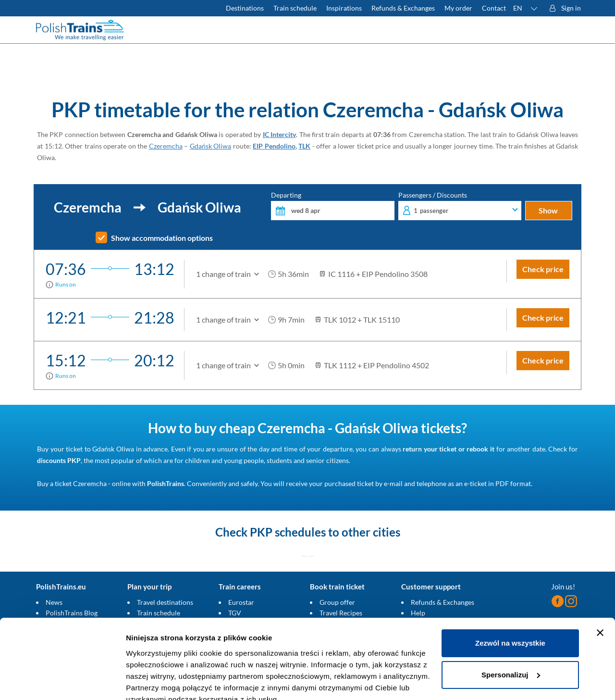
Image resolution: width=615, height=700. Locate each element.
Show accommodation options (162, 238)
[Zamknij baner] (600, 588)
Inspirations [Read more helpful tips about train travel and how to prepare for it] (344, 8)
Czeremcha (166, 146)
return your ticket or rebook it (449, 449)
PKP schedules (288, 532)
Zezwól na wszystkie (510, 599)
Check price (543, 269)
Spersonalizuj (511, 630)
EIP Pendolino (274, 146)
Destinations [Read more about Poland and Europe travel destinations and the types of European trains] (245, 8)
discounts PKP (59, 460)
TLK (304, 146)
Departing (333, 206)
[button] (526, 8)
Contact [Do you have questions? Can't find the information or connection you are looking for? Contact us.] (494, 8)
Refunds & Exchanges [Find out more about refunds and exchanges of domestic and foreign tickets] (403, 8)
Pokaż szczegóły (155, 681)
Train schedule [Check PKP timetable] (295, 8)
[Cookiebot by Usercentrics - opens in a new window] (62, 681)
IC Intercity (279, 134)
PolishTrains (166, 483)
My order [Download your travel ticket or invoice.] (458, 8)
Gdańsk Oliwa (211, 146)
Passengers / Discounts (460, 206)
